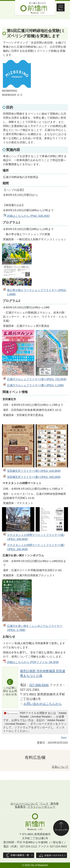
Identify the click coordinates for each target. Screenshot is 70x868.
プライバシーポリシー (41, 807)
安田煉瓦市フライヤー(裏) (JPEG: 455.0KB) (34, 477)
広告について (60, 767)
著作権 (55, 804)
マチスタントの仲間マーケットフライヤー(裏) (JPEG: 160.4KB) (36, 547)
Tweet (64, 737)
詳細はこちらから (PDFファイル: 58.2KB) (33, 662)
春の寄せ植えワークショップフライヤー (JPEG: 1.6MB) (37, 292)
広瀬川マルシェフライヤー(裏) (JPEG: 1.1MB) (35, 385)
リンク (44, 804)
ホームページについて (24, 804)
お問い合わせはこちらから (43, 704)
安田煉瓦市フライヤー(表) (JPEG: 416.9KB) (34, 471)
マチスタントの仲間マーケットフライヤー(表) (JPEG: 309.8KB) (36, 537)
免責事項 (20, 807)
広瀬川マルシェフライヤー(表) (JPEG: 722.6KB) (37, 379)
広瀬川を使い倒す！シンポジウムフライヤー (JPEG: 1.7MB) (35, 628)
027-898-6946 (39, 685)
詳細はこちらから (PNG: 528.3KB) (28, 216)
